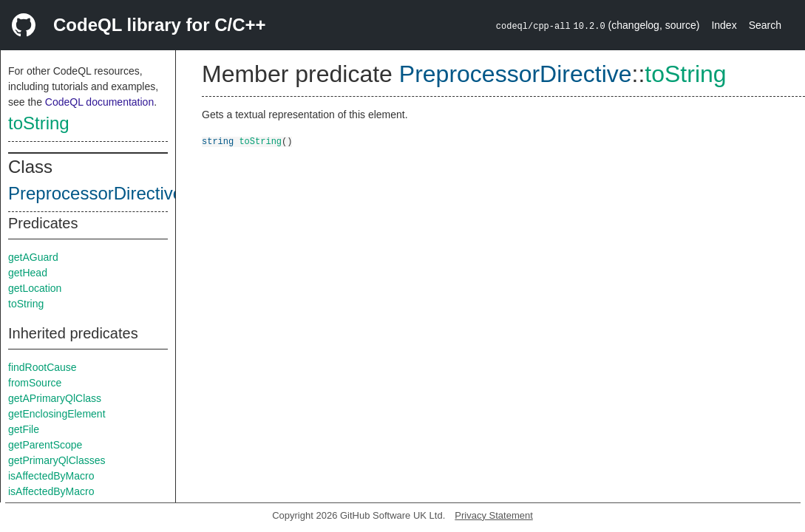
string (218, 141)
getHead (28, 273)
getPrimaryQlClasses (57, 460)
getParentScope (45, 445)
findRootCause (43, 367)
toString (39, 123)
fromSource (35, 383)
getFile (24, 429)
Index (724, 25)
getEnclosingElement (57, 414)
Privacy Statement (494, 515)
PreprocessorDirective (95, 193)
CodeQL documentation (99, 102)
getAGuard (33, 257)
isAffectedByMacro (51, 476)
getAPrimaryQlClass (55, 398)
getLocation (35, 288)
